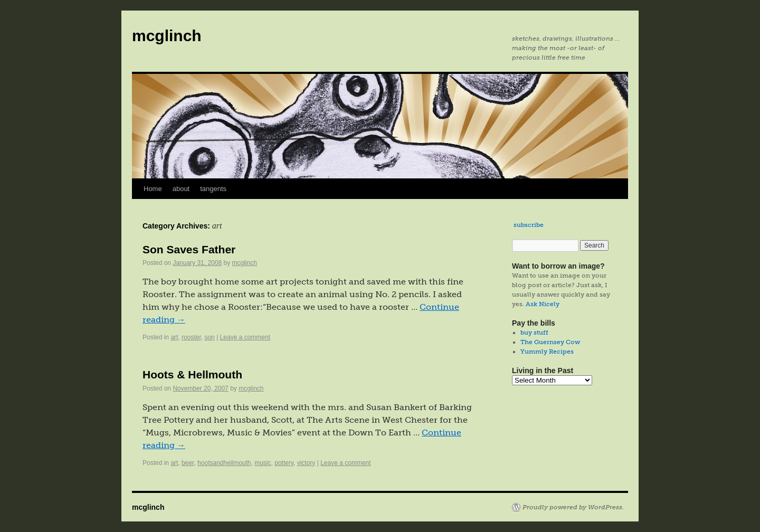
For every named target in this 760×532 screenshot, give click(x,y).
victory (306, 463)
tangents (213, 189)
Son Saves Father (189, 249)
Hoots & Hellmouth (192, 374)
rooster (191, 337)
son (209, 337)
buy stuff (534, 332)
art (174, 337)
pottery (284, 463)
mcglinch (167, 36)
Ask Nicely (543, 304)
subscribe (529, 225)
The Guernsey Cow (550, 342)
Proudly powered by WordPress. (573, 507)
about (181, 189)
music (263, 463)
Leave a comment (245, 337)
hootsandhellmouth (224, 463)
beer (188, 463)
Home (153, 189)
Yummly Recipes (547, 351)
